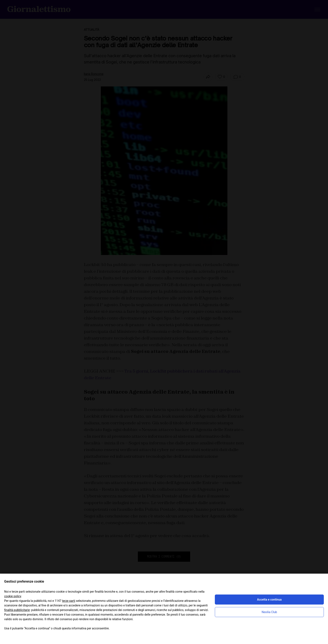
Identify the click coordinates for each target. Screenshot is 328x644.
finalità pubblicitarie (17, 610)
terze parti (69, 601)
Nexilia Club (269, 612)
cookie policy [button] (13, 596)
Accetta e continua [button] (269, 600)
